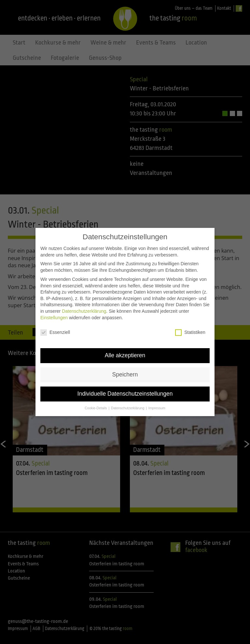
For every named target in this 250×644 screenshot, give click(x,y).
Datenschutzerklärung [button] (128, 400)
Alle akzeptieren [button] (125, 347)
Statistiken (190, 324)
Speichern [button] (125, 366)
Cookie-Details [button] (96, 400)
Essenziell (55, 324)
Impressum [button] (157, 400)
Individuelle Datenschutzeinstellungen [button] (125, 385)
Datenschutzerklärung (84, 303)
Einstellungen (54, 309)
